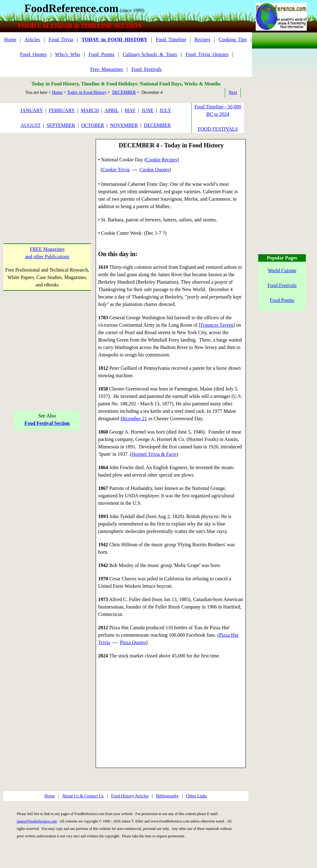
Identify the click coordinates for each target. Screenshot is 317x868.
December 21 (134, 419)
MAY (130, 110)
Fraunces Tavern (217, 325)
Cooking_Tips (233, 39)
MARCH (90, 110)
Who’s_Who (68, 54)
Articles (32, 39)
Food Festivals (282, 285)
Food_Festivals (147, 69)
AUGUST (30, 125)
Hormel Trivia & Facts (154, 454)
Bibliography (167, 796)
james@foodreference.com (37, 821)
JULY (165, 110)
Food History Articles (130, 796)
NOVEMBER (124, 125)
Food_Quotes (33, 54)
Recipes (202, 39)
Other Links (197, 796)
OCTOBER (93, 125)
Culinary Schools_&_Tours (150, 54)
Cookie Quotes (154, 170)
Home (10, 39)
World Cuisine (282, 270)
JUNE (148, 110)
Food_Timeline (171, 39)
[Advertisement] (47, 178)
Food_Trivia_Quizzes (207, 54)
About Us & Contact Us (83, 796)
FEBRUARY (62, 110)
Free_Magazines (107, 69)
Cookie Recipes (162, 160)
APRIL (112, 110)
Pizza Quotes (133, 642)
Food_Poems (102, 54)
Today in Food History (87, 92)
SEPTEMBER (61, 125)
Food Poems (282, 300)
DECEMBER (124, 92)
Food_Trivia (61, 39)
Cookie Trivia (116, 170)
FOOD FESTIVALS (218, 129)
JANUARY (31, 110)
